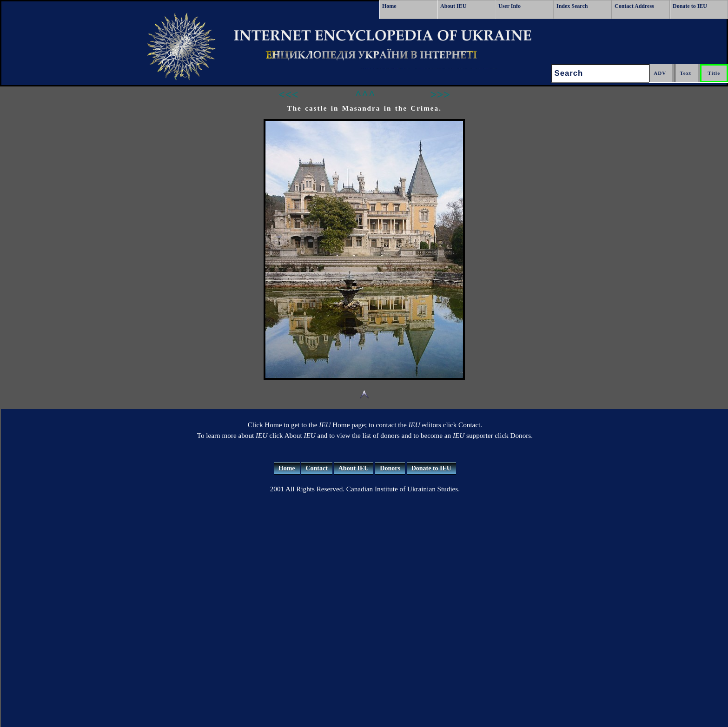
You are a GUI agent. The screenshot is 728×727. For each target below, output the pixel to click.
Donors (390, 468)
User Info (510, 6)
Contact (316, 468)
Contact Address (634, 6)
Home (389, 6)
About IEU (453, 6)
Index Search (572, 6)
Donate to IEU (690, 6)
